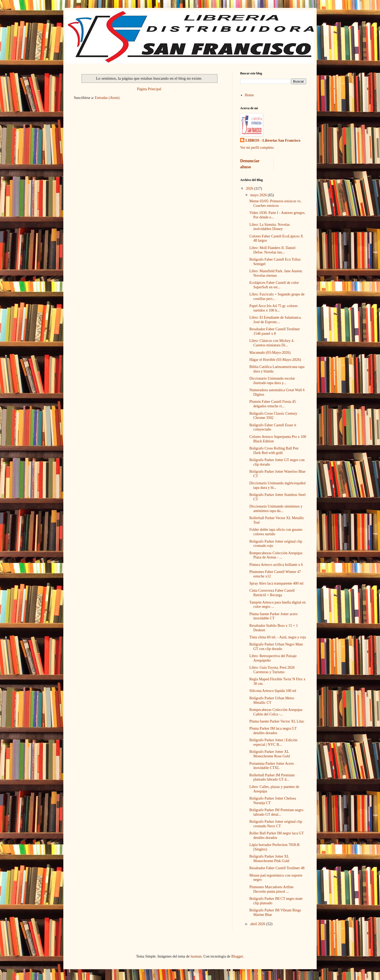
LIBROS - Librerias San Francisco (273, 140)
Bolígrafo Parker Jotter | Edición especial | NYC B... (273, 742)
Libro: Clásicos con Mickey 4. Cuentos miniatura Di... (272, 343)
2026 (250, 188)
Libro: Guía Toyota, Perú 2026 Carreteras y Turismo (272, 670)
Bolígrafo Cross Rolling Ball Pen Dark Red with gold (274, 451)
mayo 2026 (259, 195)
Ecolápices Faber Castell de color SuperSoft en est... (274, 285)
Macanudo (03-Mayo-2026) (270, 353)
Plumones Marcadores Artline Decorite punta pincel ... (271, 889)
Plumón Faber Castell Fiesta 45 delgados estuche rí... (273, 404)
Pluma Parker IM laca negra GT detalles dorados (273, 731)
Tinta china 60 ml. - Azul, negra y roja (278, 637)
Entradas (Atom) (107, 98)
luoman (196, 956)
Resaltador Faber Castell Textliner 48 (277, 868)
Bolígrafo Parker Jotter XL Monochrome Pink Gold (269, 859)
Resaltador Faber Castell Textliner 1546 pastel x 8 (275, 331)
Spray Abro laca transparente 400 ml (276, 583)
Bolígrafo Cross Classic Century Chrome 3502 (273, 416)
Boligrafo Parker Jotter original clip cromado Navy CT (276, 824)
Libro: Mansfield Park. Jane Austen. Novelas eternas (276, 273)
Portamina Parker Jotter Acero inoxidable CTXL (272, 766)
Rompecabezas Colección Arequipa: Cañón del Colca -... (276, 712)
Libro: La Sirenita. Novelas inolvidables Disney (270, 227)
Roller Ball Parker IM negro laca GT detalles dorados (277, 835)
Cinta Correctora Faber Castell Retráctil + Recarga (272, 593)
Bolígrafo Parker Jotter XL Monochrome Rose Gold (270, 754)
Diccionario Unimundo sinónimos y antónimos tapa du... (276, 509)
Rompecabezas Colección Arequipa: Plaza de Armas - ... (276, 555)
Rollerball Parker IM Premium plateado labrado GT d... (272, 777)
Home (249, 95)
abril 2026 (258, 924)
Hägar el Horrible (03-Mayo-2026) (275, 360)
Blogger (237, 956)
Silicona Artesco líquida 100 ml (273, 691)
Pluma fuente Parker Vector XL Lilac (277, 721)
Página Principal (149, 89)
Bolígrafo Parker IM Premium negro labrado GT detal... (276, 812)
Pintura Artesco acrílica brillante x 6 (276, 565)
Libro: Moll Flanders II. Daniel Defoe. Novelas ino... (272, 250)
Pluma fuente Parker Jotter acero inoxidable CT (274, 616)
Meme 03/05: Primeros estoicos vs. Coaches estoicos (275, 203)
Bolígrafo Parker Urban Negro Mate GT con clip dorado (276, 647)
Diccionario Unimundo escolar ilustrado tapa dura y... (272, 381)
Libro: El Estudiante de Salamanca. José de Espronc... (275, 320)
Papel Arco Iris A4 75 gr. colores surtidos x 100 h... (274, 308)
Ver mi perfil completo (257, 148)
